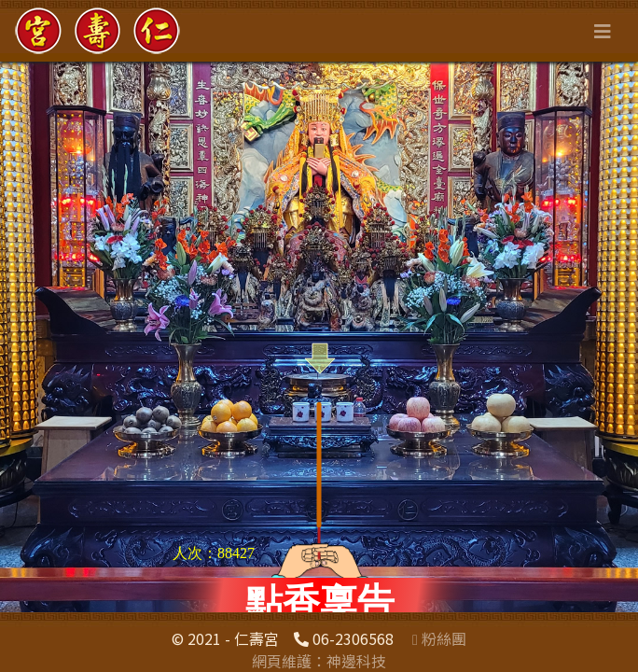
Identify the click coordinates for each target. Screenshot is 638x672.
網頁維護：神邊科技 (319, 661)
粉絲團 (439, 638)
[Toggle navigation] (603, 31)
